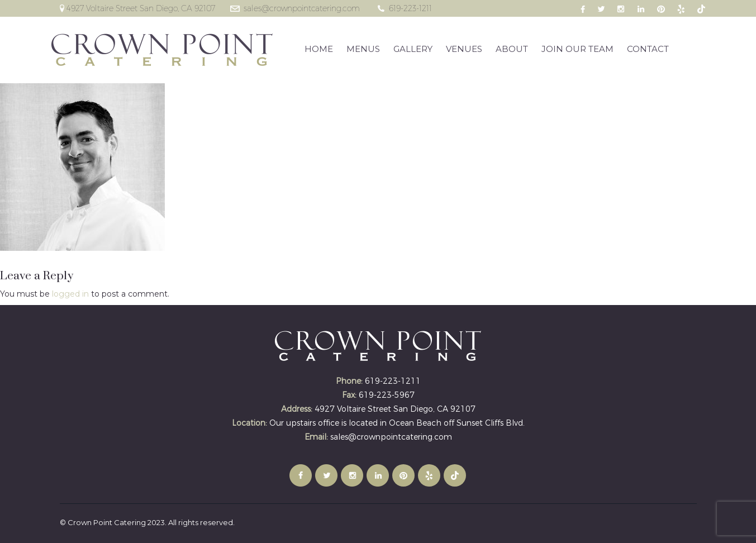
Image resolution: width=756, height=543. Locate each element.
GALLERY (413, 49)
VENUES (464, 49)
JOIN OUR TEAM (577, 49)
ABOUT (512, 49)
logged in (70, 294)
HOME (319, 49)
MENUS (363, 49)
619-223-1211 (410, 8)
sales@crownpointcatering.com (302, 8)
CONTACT (648, 49)
